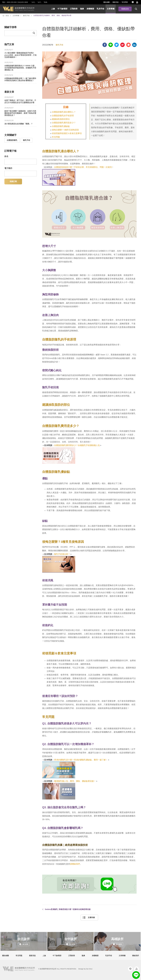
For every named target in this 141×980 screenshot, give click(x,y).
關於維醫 (107, 2)
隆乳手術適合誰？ (62, 554)
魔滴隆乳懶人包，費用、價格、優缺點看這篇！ (75, 781)
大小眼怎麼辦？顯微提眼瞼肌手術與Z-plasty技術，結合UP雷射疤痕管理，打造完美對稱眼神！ (21, 54)
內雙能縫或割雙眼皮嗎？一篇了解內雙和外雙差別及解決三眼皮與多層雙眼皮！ (21, 78)
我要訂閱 (13, 181)
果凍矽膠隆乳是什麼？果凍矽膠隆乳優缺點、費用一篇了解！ (81, 760)
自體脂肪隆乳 (12, 140)
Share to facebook (105, 45)
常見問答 (125, 2)
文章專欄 (111, 9)
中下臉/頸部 (62, 9)
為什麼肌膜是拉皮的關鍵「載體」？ (21, 122)
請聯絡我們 (75, 864)
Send (34, 33)
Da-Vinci (89, 969)
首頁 (7, 16)
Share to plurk (128, 45)
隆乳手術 (26, 16)
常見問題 (19, 956)
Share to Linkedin (134, 45)
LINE (136, 975)
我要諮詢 (125, 9)
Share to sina (122, 45)
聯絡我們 (135, 956)
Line (133, 2)
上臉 (53, 9)
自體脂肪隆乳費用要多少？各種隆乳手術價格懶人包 (77, 445)
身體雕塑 (90, 9)
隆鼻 (82, 9)
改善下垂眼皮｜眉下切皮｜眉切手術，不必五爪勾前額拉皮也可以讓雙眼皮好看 (21, 100)
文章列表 (91, 917)
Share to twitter (117, 45)
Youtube (137, 2)
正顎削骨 (74, 9)
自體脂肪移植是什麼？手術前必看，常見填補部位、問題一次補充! (83, 167)
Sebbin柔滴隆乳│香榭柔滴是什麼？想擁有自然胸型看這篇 (68, 909)
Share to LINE (111, 45)
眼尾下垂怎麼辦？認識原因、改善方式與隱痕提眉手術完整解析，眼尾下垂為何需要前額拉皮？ (21, 112)
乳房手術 (100, 9)
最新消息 (116, 2)
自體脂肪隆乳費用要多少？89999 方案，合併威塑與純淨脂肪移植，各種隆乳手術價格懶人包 (21, 66)
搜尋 (136, 9)
